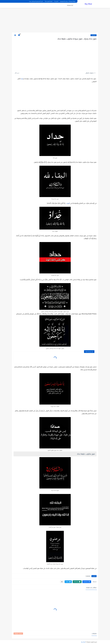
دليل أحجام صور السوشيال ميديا (36, 1)
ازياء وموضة (70, 5)
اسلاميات (94, 35)
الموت (68, 203)
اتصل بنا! (56, 1)
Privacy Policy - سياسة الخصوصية (68, 1)
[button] (87, 582)
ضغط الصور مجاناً (49, 1)
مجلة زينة (88, 4)
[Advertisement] (55, 20)
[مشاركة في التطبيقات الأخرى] (62, 582)
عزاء (22, 79)
